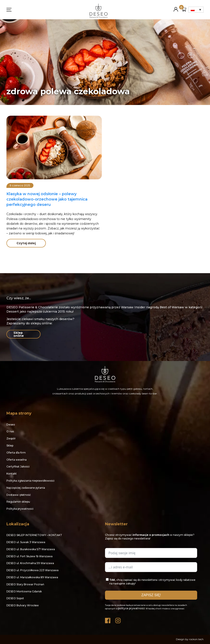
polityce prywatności (131, 608)
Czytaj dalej (26, 243)
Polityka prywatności (20, 509)
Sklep (10, 446)
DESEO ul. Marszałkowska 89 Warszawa (32, 577)
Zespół (11, 438)
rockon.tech (196, 639)
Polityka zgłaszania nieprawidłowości (30, 481)
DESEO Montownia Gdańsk (24, 591)
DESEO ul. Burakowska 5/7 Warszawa (31, 549)
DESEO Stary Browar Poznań (25, 584)
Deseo (11, 425)
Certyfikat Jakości (18, 467)
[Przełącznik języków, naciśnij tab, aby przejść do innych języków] (196, 10)
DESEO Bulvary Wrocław (23, 605)
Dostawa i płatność (19, 495)
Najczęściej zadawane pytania (26, 488)
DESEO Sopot (15, 598)
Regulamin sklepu (18, 502)
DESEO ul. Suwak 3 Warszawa (26, 542)
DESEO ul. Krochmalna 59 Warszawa (30, 563)
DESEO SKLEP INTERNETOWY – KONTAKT (34, 535)
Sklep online (19, 334)
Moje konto (176, 8)
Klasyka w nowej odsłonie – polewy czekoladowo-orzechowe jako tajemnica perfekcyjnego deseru (47, 199)
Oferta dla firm (16, 453)
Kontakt (12, 474)
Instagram (118, 619)
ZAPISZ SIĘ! (151, 595)
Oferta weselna (16, 460)
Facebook (108, 619)
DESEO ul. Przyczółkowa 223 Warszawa (32, 570)
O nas (10, 431)
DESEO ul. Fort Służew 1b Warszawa (29, 556)
